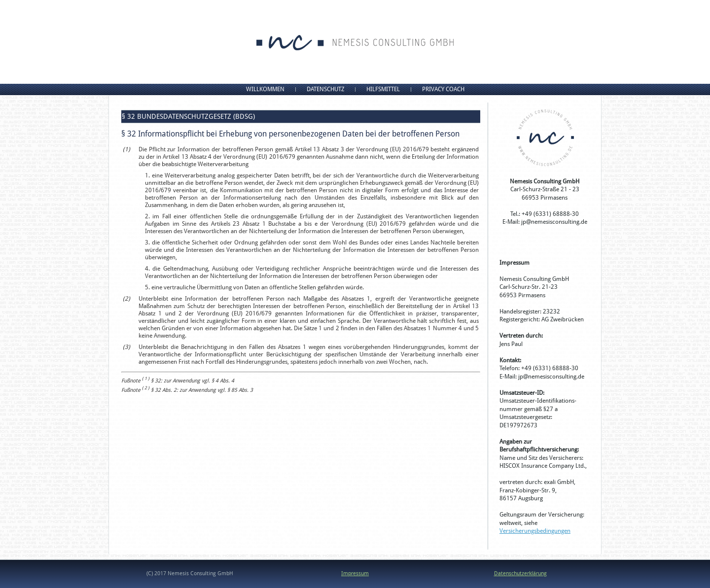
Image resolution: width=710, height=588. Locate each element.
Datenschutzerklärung (520, 573)
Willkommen (265, 89)
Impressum (355, 573)
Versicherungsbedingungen (535, 531)
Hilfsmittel (383, 89)
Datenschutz (325, 89)
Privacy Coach (443, 89)
